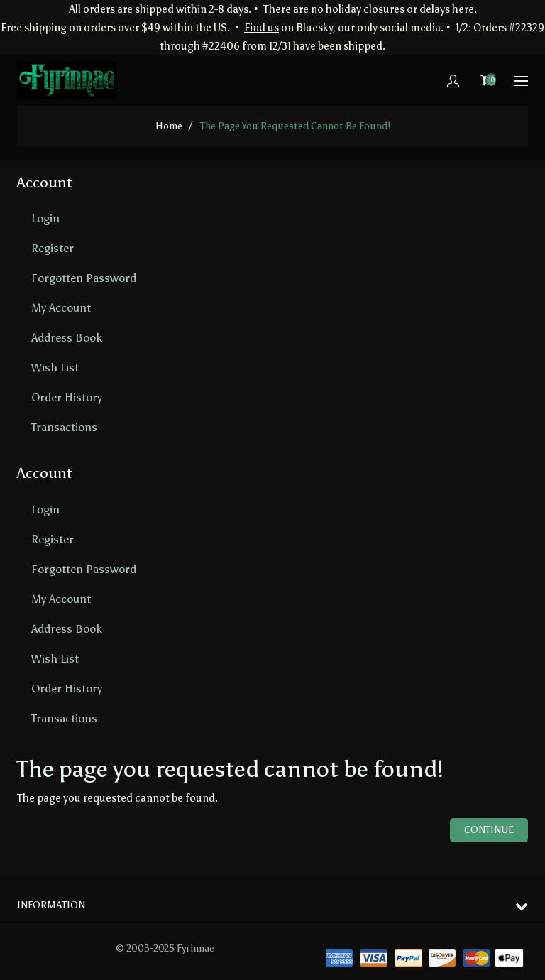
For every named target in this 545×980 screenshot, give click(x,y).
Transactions (64, 427)
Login (45, 218)
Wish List (55, 367)
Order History (67, 397)
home (169, 126)
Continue (489, 830)
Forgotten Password (84, 278)
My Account (61, 308)
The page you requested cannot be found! (295, 126)
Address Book (67, 338)
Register (53, 248)
